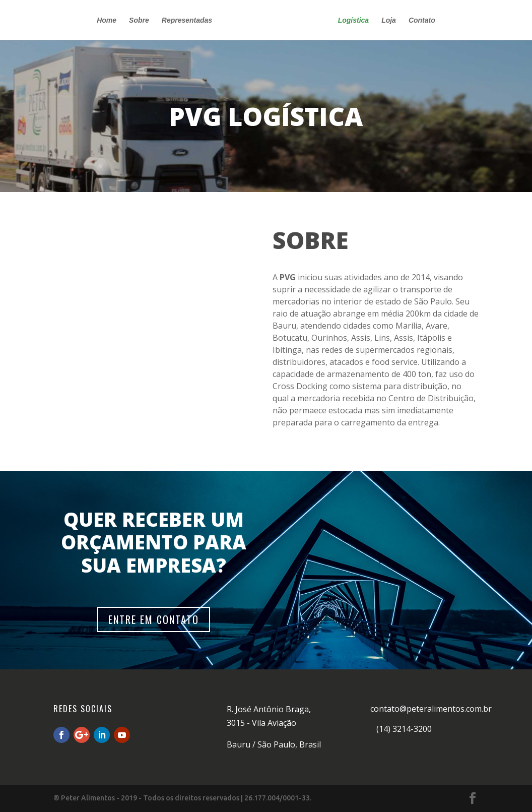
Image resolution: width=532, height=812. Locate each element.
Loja (389, 20)
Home (107, 20)
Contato (422, 20)
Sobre (139, 20)
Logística (353, 20)
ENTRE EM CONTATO (154, 619)
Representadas (187, 20)
